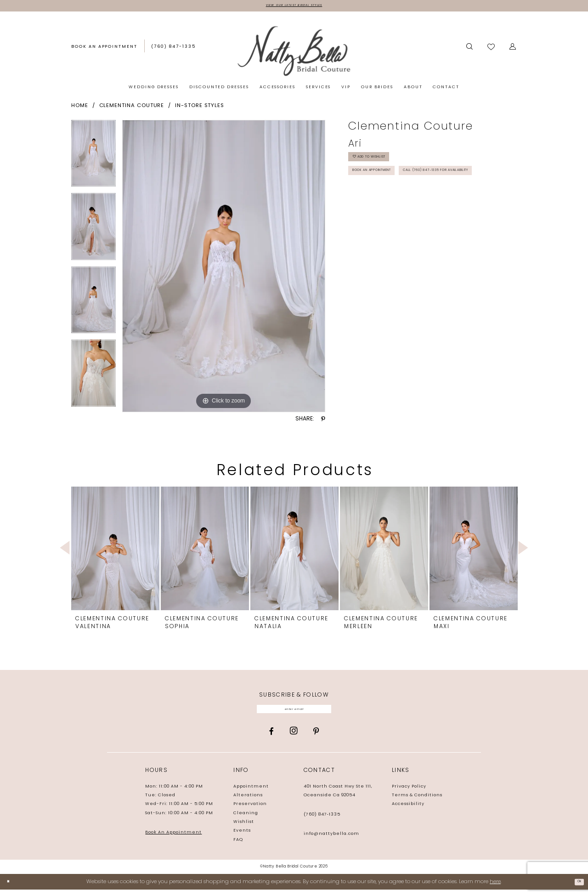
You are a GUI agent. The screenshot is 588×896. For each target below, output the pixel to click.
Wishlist (244, 828)
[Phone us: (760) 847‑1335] (173, 49)
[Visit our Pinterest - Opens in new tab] (316, 738)
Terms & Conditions (417, 802)
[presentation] (115, 551)
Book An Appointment (173, 839)
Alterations (248, 802)
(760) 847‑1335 (322, 821)
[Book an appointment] (104, 49)
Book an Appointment (387, 185)
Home (80, 108)
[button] (513, 49)
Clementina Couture (132, 108)
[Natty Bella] (294, 53)
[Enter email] (294, 713)
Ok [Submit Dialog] (577, 888)
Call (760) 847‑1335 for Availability (409, 207)
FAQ (238, 846)
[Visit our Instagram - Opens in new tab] (294, 737)
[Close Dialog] (10, 888)
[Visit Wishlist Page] (492, 49)
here (495, 888)
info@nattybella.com (331, 840)
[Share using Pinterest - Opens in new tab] (323, 421)
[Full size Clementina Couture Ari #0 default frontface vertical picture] (224, 268)
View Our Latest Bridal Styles (294, 7)
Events (242, 837)
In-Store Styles (200, 108)
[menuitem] (104, 50)
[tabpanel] (93, 159)
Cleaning (246, 819)
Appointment (251, 793)
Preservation (250, 811)
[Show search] (469, 49)
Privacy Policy (409, 793)
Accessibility (408, 811)
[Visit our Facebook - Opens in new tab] (271, 738)
